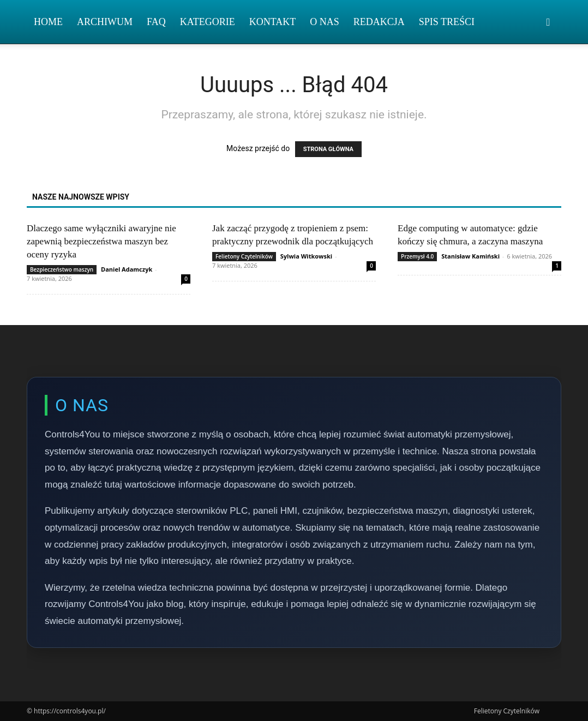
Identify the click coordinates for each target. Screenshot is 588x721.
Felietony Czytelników (244, 256)
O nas (325, 22)
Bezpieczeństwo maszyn (62, 269)
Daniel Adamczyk (127, 269)
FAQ (156, 22)
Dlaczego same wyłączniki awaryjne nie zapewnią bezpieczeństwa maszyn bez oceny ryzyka (101, 241)
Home (48, 22)
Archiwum (105, 22)
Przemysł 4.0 (417, 256)
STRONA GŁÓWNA (328, 149)
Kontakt (273, 22)
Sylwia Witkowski (306, 256)
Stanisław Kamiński (470, 256)
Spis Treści (447, 22)
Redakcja (379, 22)
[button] (548, 23)
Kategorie (208, 22)
